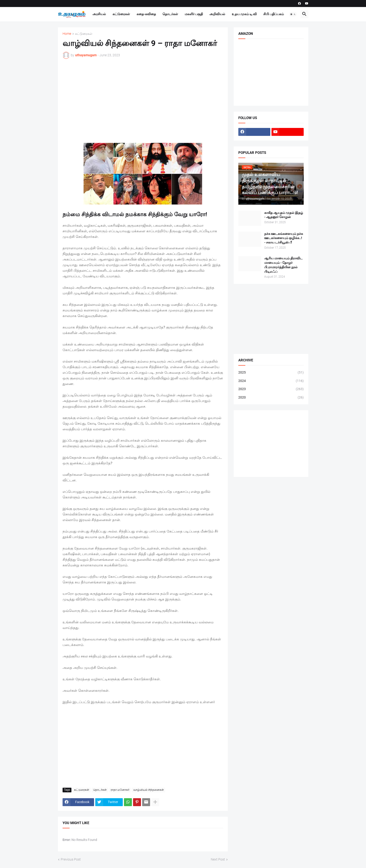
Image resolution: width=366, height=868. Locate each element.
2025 (271, 373)
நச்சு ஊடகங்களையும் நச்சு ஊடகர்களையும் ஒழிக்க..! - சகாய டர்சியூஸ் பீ (284, 238)
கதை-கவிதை (146, 14)
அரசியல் (99, 14)
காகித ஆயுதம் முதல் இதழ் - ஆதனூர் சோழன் (284, 215)
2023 (271, 389)
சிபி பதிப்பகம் (274, 14)
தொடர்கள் (170, 14)
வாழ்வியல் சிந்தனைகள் (149, 790)
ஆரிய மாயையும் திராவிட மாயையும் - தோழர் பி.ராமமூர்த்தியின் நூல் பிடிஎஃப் (283, 265)
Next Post (218, 859)
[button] (293, 14)
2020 (271, 398)
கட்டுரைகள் (121, 14)
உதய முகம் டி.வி (244, 14)
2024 (271, 381)
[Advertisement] (143, 97)
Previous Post (71, 859)
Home (67, 34)
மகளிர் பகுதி (194, 14)
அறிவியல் (217, 14)
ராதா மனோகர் (120, 790)
